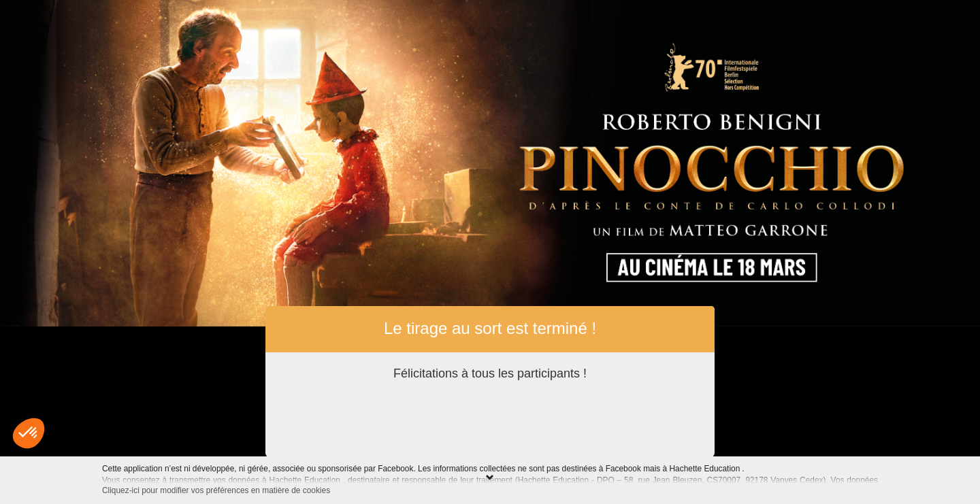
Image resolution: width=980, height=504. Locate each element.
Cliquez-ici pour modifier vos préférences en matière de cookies (216, 490)
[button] (29, 433)
